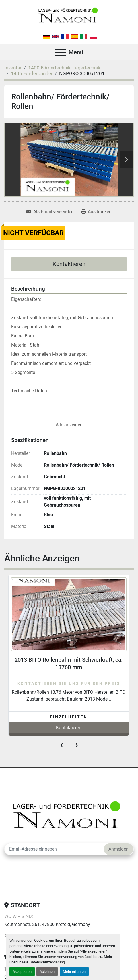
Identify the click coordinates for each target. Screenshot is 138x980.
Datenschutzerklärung (47, 962)
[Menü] (61, 52)
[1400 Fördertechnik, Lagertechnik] (64, 68)
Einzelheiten (69, 717)
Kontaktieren (69, 264)
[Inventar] (13, 68)
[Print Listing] (96, 212)
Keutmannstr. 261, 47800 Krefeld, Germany (47, 924)
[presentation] (62, 745)
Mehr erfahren (74, 972)
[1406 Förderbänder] (32, 73)
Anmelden (119, 849)
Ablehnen (47, 972)
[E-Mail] (54, 849)
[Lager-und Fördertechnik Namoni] (68, 817)
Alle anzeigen (69, 425)
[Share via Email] (50, 212)
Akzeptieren (22, 972)
